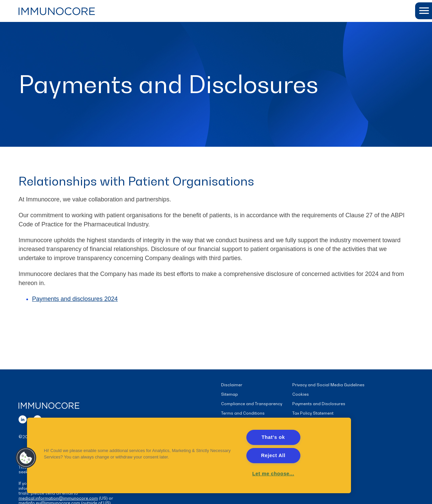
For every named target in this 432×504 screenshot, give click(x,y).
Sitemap (230, 395)
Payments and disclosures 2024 (75, 299)
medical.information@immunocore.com (58, 498)
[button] (424, 11)
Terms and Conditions (243, 413)
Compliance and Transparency (252, 404)
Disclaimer (232, 385)
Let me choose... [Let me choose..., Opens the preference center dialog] (273, 474)
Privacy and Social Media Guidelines (328, 385)
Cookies (301, 395)
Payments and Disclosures (319, 404)
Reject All (273, 455)
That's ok (273, 437)
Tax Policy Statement (313, 413)
